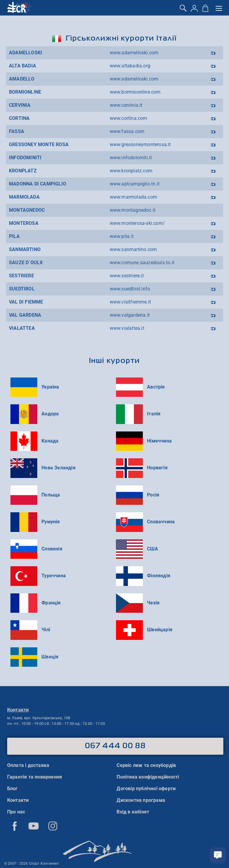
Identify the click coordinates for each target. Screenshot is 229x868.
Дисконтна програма (141, 800)
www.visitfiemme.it (130, 302)
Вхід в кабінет (133, 812)
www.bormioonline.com (135, 92)
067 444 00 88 (115, 746)
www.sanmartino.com (133, 249)
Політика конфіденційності (148, 777)
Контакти (18, 800)
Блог (13, 789)
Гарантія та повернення (35, 777)
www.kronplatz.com (131, 171)
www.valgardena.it (130, 315)
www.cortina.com (129, 118)
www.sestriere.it (127, 276)
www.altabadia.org (130, 66)
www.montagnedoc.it (133, 210)
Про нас (16, 812)
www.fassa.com (127, 131)
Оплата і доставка (28, 765)
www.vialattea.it (127, 328)
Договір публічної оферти (146, 789)
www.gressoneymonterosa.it (140, 144)
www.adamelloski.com (134, 53)
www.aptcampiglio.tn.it (135, 184)
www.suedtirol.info (130, 289)
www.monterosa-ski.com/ (137, 223)
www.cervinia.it (126, 105)
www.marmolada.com (133, 197)
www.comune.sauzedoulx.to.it (142, 263)
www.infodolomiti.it (131, 158)
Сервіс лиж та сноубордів (146, 765)
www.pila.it (122, 236)
